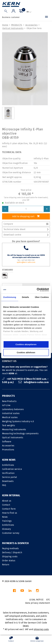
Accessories (31, 25)
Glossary (7, 529)
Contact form (9, 509)
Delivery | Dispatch (12, 552)
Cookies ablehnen (26, 352)
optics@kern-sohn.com (26, 262)
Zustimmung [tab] (10, 297)
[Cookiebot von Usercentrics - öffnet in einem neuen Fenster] (37, 290)
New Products (9, 401)
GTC (48, 600)
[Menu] (46, 17)
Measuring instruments (14, 429)
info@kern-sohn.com (34, 382)
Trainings (7, 521)
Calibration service (12, 469)
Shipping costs (10, 556)
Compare (26, 224)
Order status (9, 561)
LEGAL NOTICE (36, 600)
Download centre (26, 235)
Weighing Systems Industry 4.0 (18, 421)
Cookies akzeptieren (26, 344)
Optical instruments (13, 28)
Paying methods (10, 548)
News (5, 517)
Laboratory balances (13, 409)
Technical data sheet (26, 229)
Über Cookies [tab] (42, 297)
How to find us (9, 513)
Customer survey (11, 533)
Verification (8, 473)
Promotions (8, 450)
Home (5, 25)
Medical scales (10, 417)
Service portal (9, 477)
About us (7, 501)
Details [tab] (25, 297)
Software (7, 442)
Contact (6, 505)
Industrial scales (11, 413)
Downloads (8, 481)
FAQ (4, 485)
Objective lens (34, 28)
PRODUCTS (17, 25)
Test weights (8, 425)
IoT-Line (6, 405)
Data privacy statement (38, 603)
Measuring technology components (20, 433)
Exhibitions (8, 465)
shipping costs (41, 629)
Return (6, 565)
